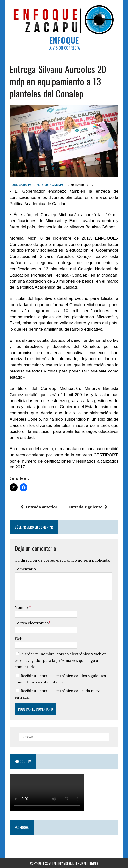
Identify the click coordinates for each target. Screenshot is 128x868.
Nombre (22, 607)
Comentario (25, 569)
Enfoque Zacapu (50, 185)
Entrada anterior (39, 507)
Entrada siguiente (88, 507)
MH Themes (91, 863)
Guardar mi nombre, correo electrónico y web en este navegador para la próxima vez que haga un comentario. (61, 660)
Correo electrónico (32, 623)
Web (18, 639)
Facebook (22, 827)
